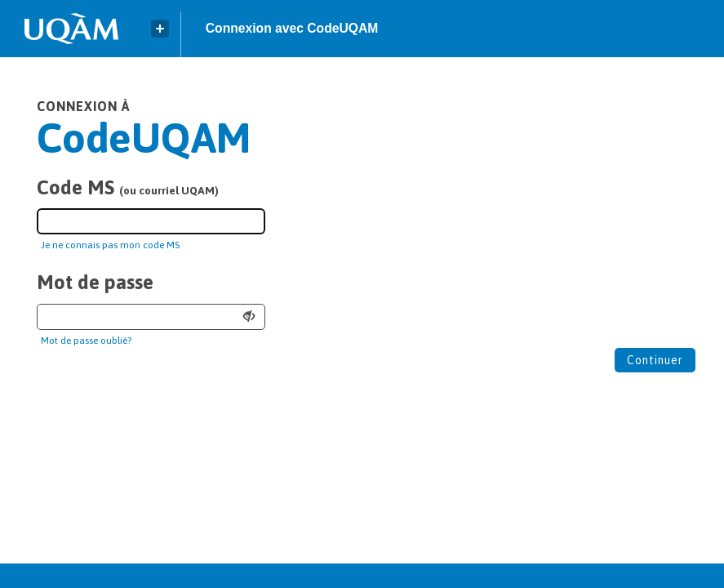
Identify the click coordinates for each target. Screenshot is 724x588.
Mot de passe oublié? (86, 341)
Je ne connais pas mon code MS (110, 245)
